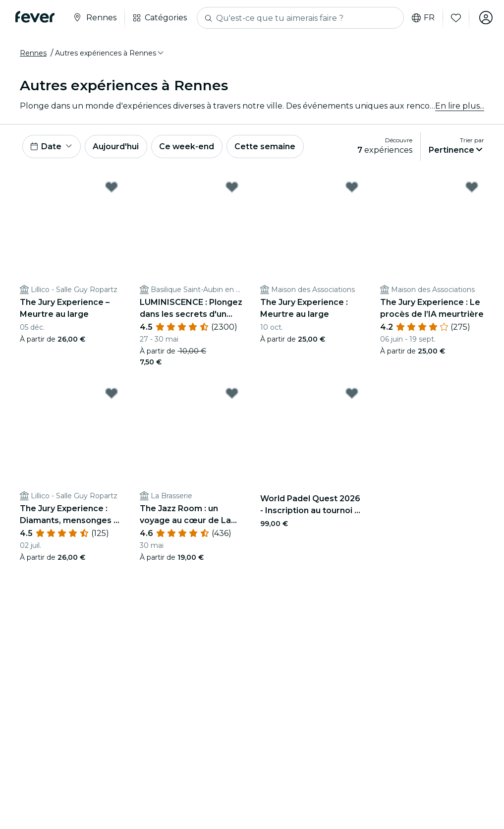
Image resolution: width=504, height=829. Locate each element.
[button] (110, 53)
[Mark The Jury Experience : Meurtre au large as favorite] (352, 187)
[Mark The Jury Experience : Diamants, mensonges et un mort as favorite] (112, 394)
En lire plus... (460, 106)
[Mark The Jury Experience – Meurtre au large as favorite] (112, 187)
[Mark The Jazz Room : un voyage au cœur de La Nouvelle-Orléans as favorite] (232, 394)
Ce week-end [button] (188, 147)
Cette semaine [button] (267, 147)
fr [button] (422, 18)
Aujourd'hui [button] (117, 147)
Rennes (33, 53)
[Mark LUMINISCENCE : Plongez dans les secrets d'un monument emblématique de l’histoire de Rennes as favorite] (232, 187)
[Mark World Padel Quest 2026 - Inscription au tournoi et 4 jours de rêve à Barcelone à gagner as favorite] (352, 394)
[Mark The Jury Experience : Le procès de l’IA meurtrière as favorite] (472, 187)
